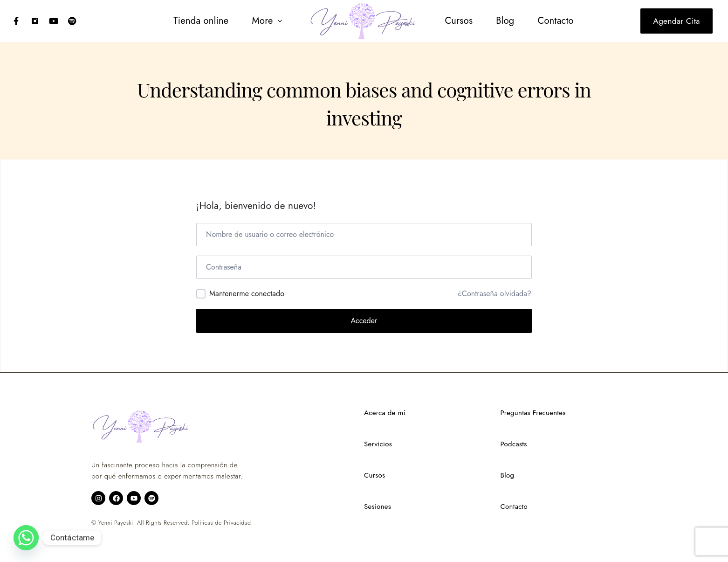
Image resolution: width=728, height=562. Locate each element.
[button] (267, 21)
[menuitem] (201, 21)
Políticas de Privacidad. (222, 523)
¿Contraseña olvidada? (494, 294)
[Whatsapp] (26, 538)
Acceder (364, 321)
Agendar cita (676, 21)
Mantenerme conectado (247, 294)
